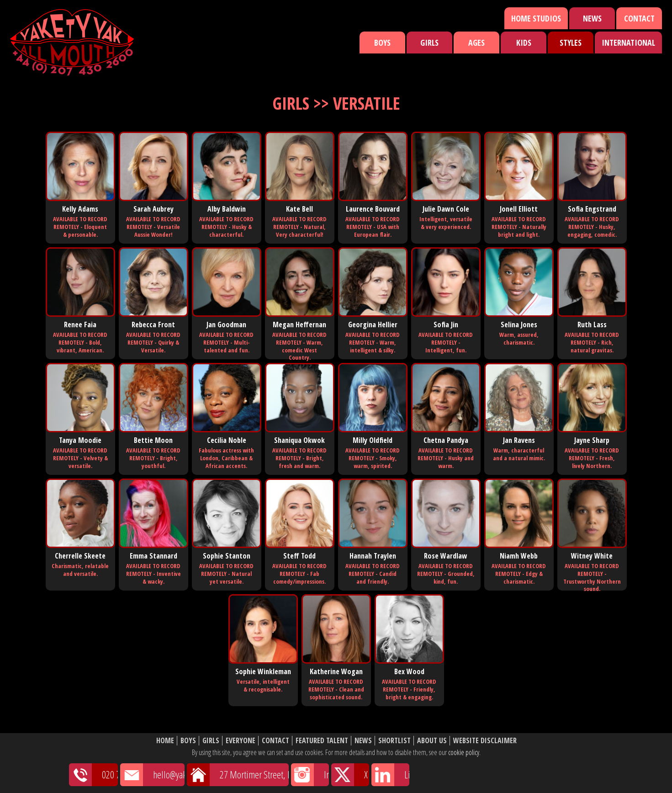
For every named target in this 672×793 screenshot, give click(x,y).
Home (165, 741)
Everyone (241, 741)
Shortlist (394, 741)
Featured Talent (322, 741)
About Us (432, 741)
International (628, 43)
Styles (571, 43)
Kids (524, 43)
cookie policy (464, 752)
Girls (429, 43)
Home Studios (536, 18)
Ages (476, 43)
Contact (639, 18)
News (592, 18)
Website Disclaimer (485, 741)
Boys (382, 43)
